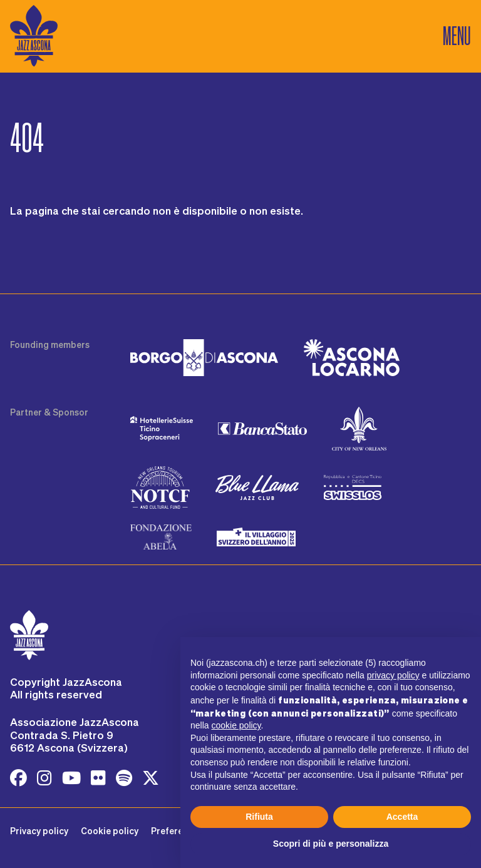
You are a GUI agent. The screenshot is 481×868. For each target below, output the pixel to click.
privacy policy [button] (393, 675)
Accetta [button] (402, 817)
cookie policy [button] (236, 725)
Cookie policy (110, 831)
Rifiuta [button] (259, 817)
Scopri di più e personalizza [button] (331, 844)
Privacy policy (39, 831)
